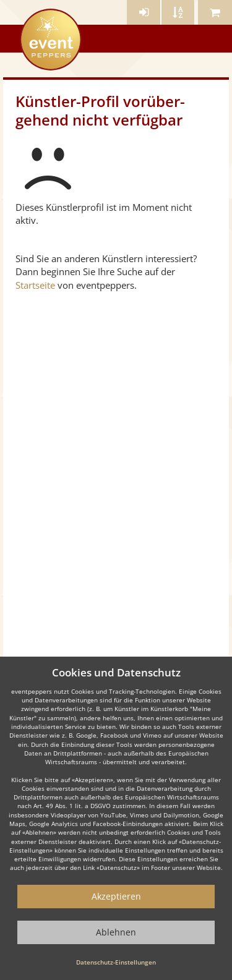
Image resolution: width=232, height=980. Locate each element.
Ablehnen (116, 932)
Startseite (35, 285)
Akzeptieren (116, 896)
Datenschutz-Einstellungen (116, 962)
